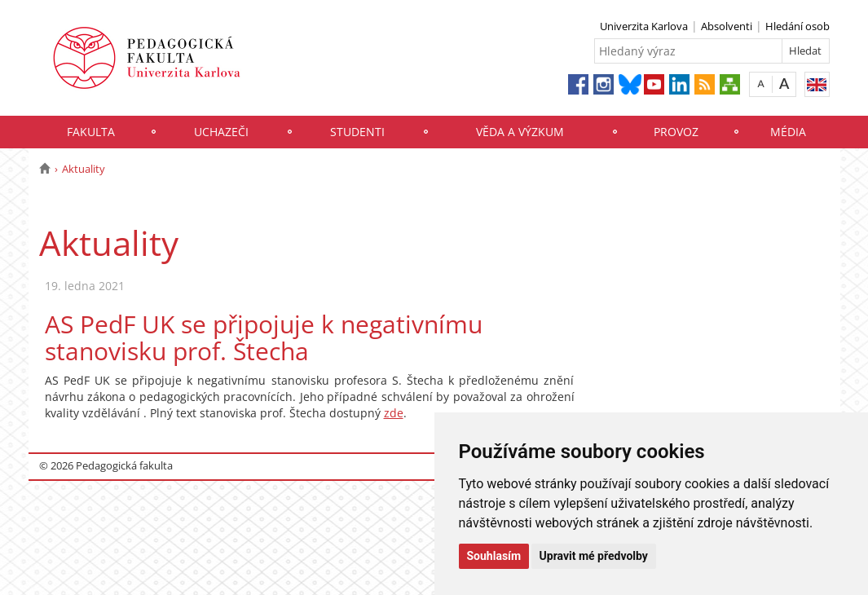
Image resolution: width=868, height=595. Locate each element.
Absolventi (727, 26)
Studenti (357, 132)
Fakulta (91, 132)
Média (788, 132)
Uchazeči (221, 132)
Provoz (676, 132)
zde (394, 413)
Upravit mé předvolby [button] (594, 556)
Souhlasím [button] (494, 556)
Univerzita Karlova (644, 26)
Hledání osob (798, 26)
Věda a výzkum (520, 132)
